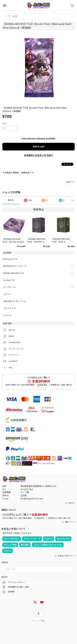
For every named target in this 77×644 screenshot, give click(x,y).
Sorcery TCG (9, 280)
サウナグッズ (9, 308)
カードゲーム (9, 287)
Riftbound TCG (10, 259)
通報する (70, 182)
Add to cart (39, 147)
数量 (4, 123)
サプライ (7, 294)
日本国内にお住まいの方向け (39, 155)
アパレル (7, 315)
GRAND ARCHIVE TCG (14, 273)
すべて (11, 200)
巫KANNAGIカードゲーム (15, 266)
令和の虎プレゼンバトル (15, 301)
